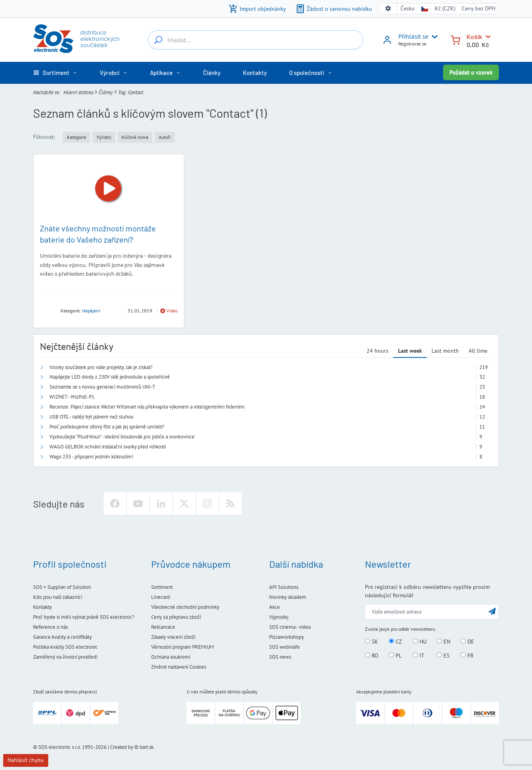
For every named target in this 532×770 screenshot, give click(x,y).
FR (467, 655)
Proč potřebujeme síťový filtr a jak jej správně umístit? (107, 427)
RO (372, 655)
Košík (474, 37)
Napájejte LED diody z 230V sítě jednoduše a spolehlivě (110, 377)
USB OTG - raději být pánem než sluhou (92, 417)
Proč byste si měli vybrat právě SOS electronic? (84, 617)
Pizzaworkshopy (287, 637)
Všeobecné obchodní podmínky (185, 607)
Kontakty (42, 607)
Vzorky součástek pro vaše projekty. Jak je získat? (101, 367)
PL (395, 655)
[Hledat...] (158, 40)
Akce (275, 607)
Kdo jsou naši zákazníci (58, 597)
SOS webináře (285, 647)
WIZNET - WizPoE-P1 (72, 397)
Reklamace (163, 627)
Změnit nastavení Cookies (179, 667)
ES (443, 655)
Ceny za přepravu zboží (176, 617)
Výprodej (279, 617)
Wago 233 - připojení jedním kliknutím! (91, 457)
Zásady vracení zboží (173, 637)
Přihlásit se (413, 36)
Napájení (91, 311)
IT (419, 655)
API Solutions (284, 587)
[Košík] (455, 39)
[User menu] (433, 37)
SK (371, 642)
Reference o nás (50, 627)
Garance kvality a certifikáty (62, 637)
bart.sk (147, 747)
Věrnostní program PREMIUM (182, 647)
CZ (395, 642)
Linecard (161, 597)
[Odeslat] (492, 611)
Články (106, 92)
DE (467, 642)
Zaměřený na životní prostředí (65, 657)
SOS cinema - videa (290, 627)
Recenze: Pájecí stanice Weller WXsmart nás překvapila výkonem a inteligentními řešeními (147, 407)
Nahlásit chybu (26, 760)
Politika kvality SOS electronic (65, 647)
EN (443, 642)
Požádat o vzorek (471, 72)
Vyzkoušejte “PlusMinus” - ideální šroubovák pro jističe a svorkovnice (122, 437)
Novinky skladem (288, 597)
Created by (122, 747)
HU (420, 642)
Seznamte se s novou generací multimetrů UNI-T (102, 387)
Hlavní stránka (78, 92)
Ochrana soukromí (171, 657)
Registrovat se (412, 44)
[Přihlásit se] (387, 43)
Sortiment (162, 587)
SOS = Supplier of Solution (62, 587)
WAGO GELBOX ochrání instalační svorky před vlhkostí (108, 447)
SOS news (280, 657)
